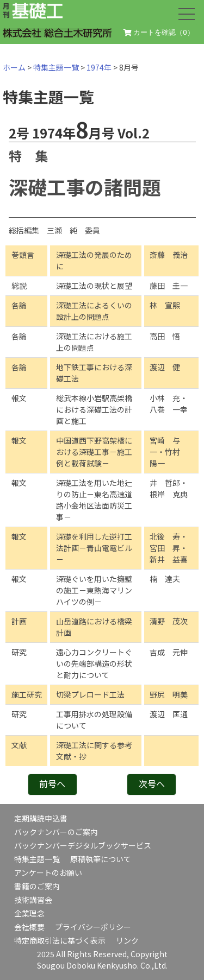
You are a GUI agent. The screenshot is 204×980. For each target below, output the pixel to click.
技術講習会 (33, 900)
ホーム (14, 67)
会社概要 (29, 927)
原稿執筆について (101, 859)
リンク (127, 940)
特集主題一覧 (56, 67)
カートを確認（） (159, 33)
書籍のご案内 (37, 886)
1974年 (99, 67)
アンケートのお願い (48, 872)
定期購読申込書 (41, 818)
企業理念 (29, 913)
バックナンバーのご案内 (56, 832)
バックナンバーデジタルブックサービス (83, 845)
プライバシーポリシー (93, 927)
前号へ (52, 783)
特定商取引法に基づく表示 (60, 940)
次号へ (152, 783)
